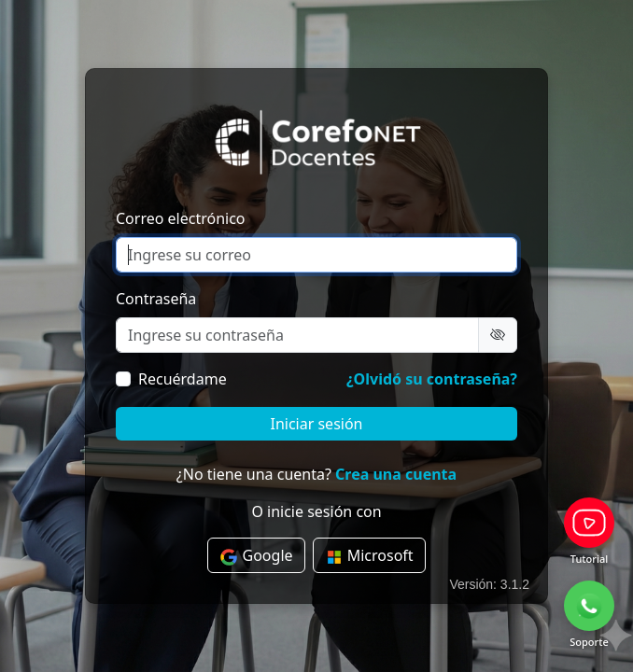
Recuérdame (183, 379)
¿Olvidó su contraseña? (432, 379)
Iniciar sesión (316, 424)
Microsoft (369, 556)
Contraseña (156, 299)
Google (256, 556)
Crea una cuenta (396, 474)
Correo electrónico (181, 218)
